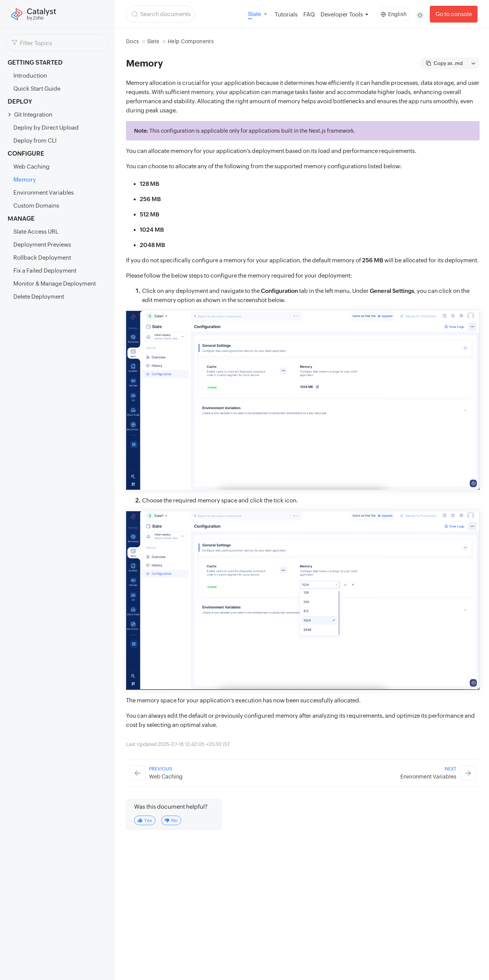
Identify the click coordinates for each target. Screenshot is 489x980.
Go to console (454, 14)
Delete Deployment (39, 297)
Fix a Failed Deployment (45, 271)
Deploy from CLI (35, 141)
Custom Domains (36, 206)
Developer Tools (342, 14)
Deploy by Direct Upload (46, 128)
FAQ (309, 14)
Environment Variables (44, 193)
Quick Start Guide (37, 89)
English (394, 14)
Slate (153, 41)
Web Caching (32, 167)
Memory (25, 180)
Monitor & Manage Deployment (55, 284)
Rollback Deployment (42, 258)
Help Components (191, 41)
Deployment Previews (42, 245)
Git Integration (33, 115)
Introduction (30, 76)
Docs (132, 41)
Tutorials (286, 14)
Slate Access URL (36, 232)
